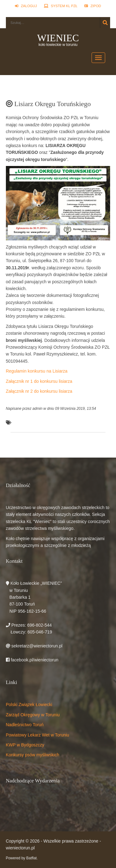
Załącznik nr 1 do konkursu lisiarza (39, 381)
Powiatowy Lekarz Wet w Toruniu (38, 735)
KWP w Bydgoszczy (25, 745)
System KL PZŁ (61, 6)
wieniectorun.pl (20, 848)
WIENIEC (58, 38)
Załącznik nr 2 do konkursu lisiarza (39, 391)
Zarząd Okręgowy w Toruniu (33, 715)
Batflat (32, 858)
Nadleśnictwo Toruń (25, 725)
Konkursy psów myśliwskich (33, 755)
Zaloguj (26, 6)
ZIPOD (93, 6)
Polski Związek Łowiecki (29, 705)
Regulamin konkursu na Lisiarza (37, 371)
